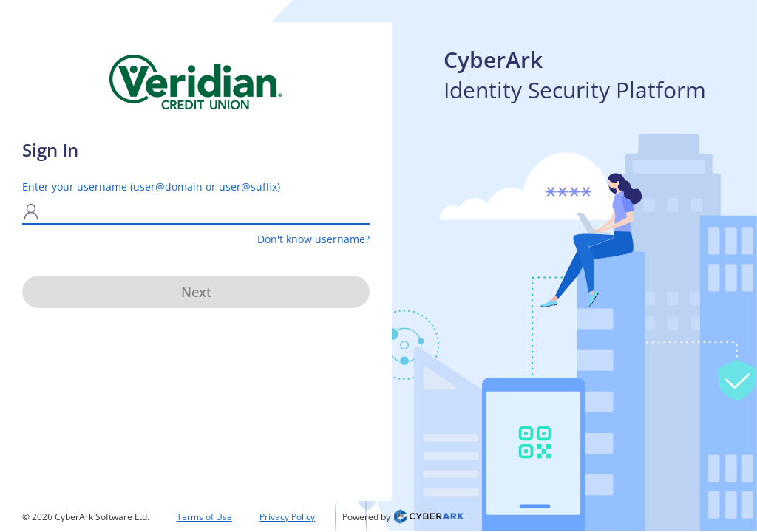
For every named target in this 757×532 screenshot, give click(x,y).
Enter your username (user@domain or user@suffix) (151, 187)
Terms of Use (204, 517)
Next (196, 292)
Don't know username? (313, 239)
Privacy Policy (287, 517)
